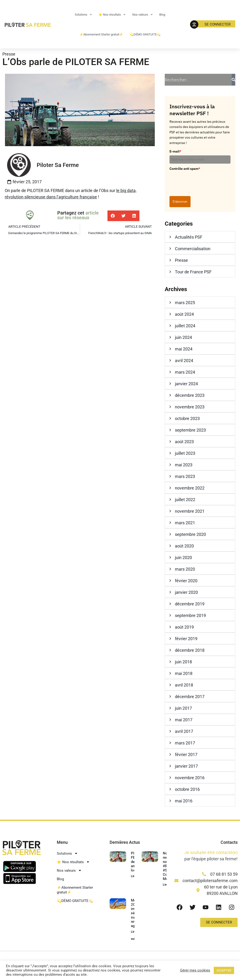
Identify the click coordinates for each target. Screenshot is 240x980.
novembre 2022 (190, 488)
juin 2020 (183, 558)
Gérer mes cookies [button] (195, 970)
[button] (113, 216)
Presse (9, 54)
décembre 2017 (190, 697)
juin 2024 (183, 337)
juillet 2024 (185, 326)
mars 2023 (185, 476)
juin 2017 (183, 708)
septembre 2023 (190, 430)
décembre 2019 (190, 604)
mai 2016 (184, 801)
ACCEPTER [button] (224, 970)
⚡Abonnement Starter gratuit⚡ (101, 34)
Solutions (83, 15)
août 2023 (184, 442)
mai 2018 (184, 673)
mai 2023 (184, 465)
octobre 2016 (187, 789)
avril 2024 (184, 361)
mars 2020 (185, 569)
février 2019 (186, 639)
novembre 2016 (190, 778)
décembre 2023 (190, 395)
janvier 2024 (186, 384)
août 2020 (184, 546)
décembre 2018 (190, 650)
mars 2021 (185, 523)
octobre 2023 (187, 418)
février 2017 (186, 755)
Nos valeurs (142, 15)
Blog (162, 15)
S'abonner (180, 201)
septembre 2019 (190, 615)
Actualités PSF (189, 237)
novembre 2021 (190, 511)
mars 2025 (185, 303)
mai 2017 (184, 720)
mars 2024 (185, 372)
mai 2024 (184, 349)
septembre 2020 (190, 534)
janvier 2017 (186, 766)
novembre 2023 (190, 407)
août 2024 (184, 314)
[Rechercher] (233, 80)
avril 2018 (184, 685)
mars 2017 (185, 743)
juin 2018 (183, 662)
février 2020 (186, 581)
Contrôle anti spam (185, 169)
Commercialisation (193, 249)
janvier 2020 (186, 592)
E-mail (175, 151)
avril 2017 (184, 731)
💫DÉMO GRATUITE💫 (145, 34)
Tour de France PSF (193, 272)
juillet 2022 (185, 500)
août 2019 (184, 627)
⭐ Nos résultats (112, 15)
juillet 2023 (185, 453)
